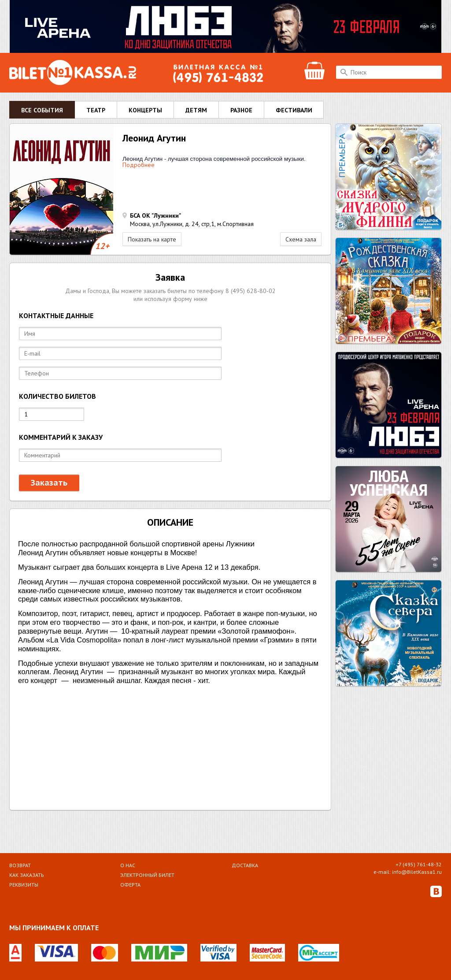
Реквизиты (24, 884)
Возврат (20, 865)
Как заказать (27, 875)
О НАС (128, 865)
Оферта (130, 884)
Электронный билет (147, 875)
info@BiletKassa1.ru (417, 872)
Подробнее (139, 165)
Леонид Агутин (154, 138)
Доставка (245, 865)
